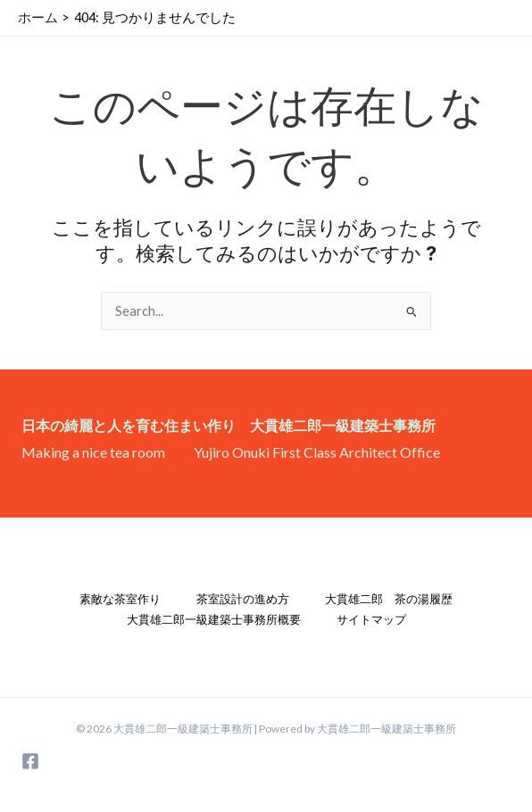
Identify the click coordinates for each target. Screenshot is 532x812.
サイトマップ (371, 619)
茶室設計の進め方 (243, 599)
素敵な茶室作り (120, 599)
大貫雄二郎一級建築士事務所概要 (214, 619)
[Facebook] (30, 761)
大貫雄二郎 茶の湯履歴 (389, 599)
